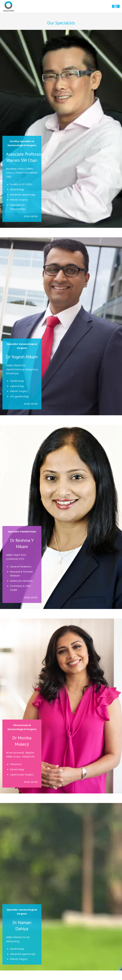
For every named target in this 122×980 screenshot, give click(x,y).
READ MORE (31, 216)
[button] (117, 6)
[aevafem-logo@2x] (8, 6)
